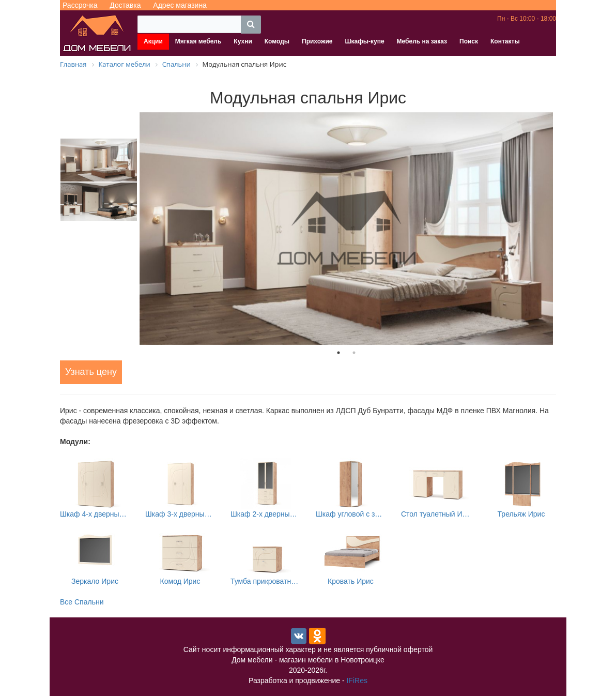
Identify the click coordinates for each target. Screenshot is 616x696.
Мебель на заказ (422, 41)
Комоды (277, 41)
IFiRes (357, 680)
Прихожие (317, 41)
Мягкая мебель (198, 41)
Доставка (125, 5)
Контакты (505, 41)
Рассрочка (80, 5)
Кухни (243, 41)
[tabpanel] (346, 229)
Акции (153, 41)
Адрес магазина (180, 5)
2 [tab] (354, 353)
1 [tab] (338, 353)
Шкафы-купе (364, 41)
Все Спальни (82, 602)
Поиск (469, 41)
